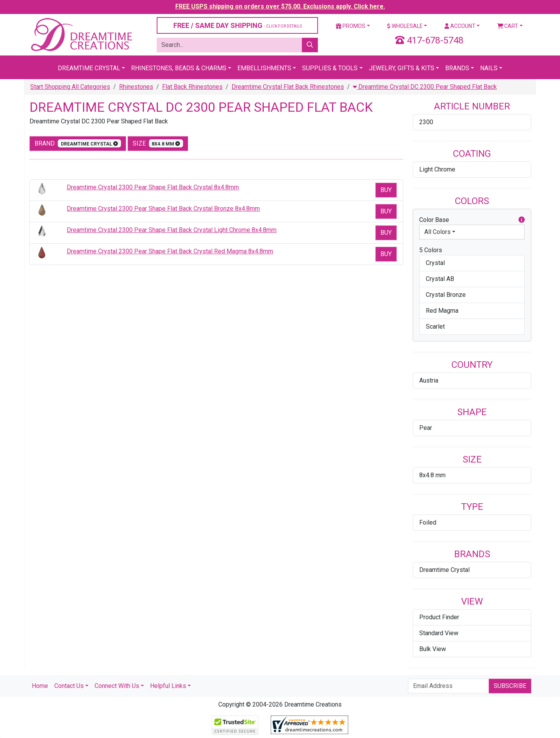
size (158, 143)
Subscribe (510, 686)
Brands (457, 68)
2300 (426, 122)
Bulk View (433, 649)
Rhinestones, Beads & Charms (179, 68)
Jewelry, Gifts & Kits (402, 68)
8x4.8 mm (432, 475)
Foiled (428, 522)
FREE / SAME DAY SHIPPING (238, 25)
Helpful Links (168, 686)
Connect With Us (117, 686)
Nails (489, 68)
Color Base (472, 220)
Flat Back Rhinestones (192, 87)
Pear (426, 428)
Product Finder (439, 617)
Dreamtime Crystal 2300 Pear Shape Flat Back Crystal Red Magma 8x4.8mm (170, 251)
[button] (522, 220)
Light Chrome (437, 169)
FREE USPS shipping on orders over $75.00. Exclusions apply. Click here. (280, 6)
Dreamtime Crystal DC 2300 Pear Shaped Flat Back (425, 87)
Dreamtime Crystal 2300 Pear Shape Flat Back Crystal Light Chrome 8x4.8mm (172, 230)
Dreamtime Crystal (89, 68)
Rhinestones (136, 87)
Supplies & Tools (330, 68)
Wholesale (405, 26)
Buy (386, 190)
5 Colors (431, 250)
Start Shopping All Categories (70, 87)
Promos (351, 26)
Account (460, 26)
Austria (429, 380)
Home (40, 686)
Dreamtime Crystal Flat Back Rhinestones (288, 87)
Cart (508, 26)
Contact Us (69, 686)
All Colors (437, 232)
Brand (78, 143)
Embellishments (264, 68)
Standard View (439, 633)
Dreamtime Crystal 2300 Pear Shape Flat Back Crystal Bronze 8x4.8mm (163, 209)
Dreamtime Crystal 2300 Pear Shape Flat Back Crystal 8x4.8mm (153, 187)
